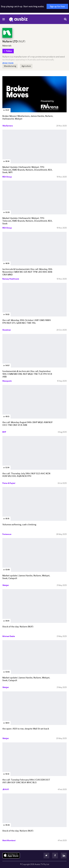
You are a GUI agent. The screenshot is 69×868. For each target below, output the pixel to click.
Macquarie (7, 381)
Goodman (7, 330)
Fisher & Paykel (9, 483)
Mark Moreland (9, 840)
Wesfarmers (8, 126)
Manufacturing (10, 66)
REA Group (7, 177)
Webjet (6, 585)
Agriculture (26, 66)
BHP (4, 432)
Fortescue (7, 534)
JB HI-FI (6, 789)
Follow (9, 51)
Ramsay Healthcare (11, 279)
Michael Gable (9, 636)
